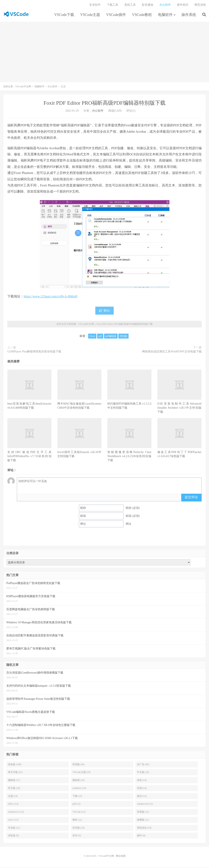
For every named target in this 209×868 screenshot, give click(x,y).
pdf (100, 337)
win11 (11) (13, 820)
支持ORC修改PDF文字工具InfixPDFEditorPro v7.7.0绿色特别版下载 (29, 457)
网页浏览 (200, 5)
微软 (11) (77, 820)
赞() (104, 311)
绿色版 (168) (15, 765)
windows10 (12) (145, 805)
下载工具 (112, 5)
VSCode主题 (90, 15)
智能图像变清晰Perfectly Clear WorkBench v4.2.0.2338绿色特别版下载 (129, 457)
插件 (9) (141, 836)
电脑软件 (165, 15)
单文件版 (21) (15, 773)
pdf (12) (76, 805)
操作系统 (189, 15)
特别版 (123, 337)
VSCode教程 (142, 15)
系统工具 (130, 5)
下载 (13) (77, 797)
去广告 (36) (143, 765)
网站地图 (121, 857)
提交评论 (191, 498)
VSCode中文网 (16, 15)
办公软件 (165, 5)
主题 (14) (13, 797)
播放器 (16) (78, 781)
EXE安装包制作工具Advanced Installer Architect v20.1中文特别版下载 (179, 408)
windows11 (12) (16, 812)
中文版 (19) (143, 773)
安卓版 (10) (78, 828)
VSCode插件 (116, 15)
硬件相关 (183, 5)
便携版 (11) (143, 820)
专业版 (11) (14, 828)
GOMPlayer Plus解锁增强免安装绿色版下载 (34, 352)
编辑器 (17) (14, 781)
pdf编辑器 (111, 337)
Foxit (92, 337)
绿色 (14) (142, 781)
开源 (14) (142, 789)
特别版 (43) (78, 765)
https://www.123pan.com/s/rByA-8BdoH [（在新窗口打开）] (51, 297)
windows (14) (79, 789)
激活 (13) (142, 797)
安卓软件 (95, 5)
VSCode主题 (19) (81, 773)
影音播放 (148, 5)
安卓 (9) (77, 836)
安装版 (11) (143, 812)
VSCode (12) (79, 812)
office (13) (13, 805)
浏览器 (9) (13, 836)
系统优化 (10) (144, 828)
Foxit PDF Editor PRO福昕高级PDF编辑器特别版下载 (104, 104)
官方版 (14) (14, 789)
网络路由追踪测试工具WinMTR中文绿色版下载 (172, 352)
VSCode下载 (64, 15)
